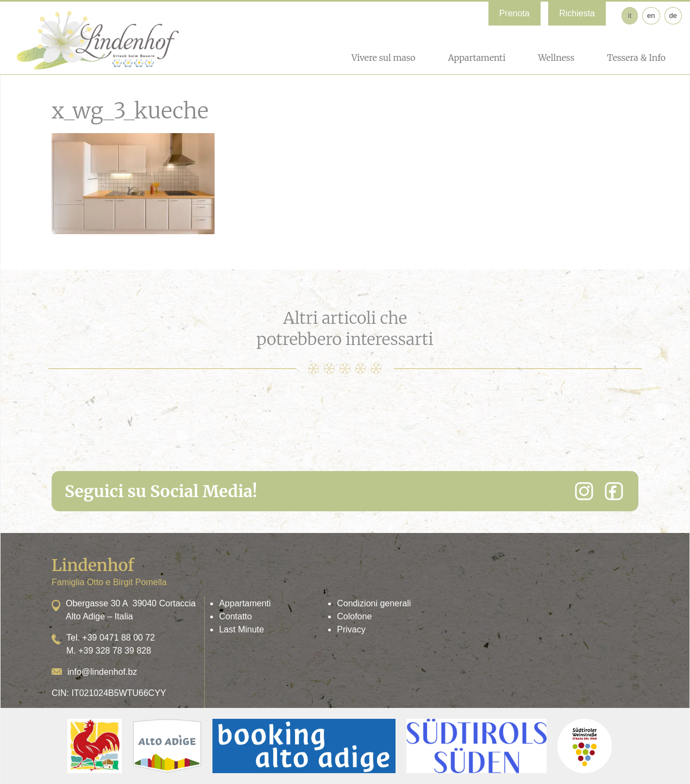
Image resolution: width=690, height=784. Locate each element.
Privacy (351, 629)
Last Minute (242, 629)
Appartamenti (476, 58)
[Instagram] (584, 491)
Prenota (515, 13)
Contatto (235, 616)
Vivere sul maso (384, 58)
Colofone (354, 616)
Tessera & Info (636, 58)
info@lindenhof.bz (102, 672)
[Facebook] (614, 491)
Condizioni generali (374, 603)
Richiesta (577, 13)
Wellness (556, 58)
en (651, 15)
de (673, 15)
